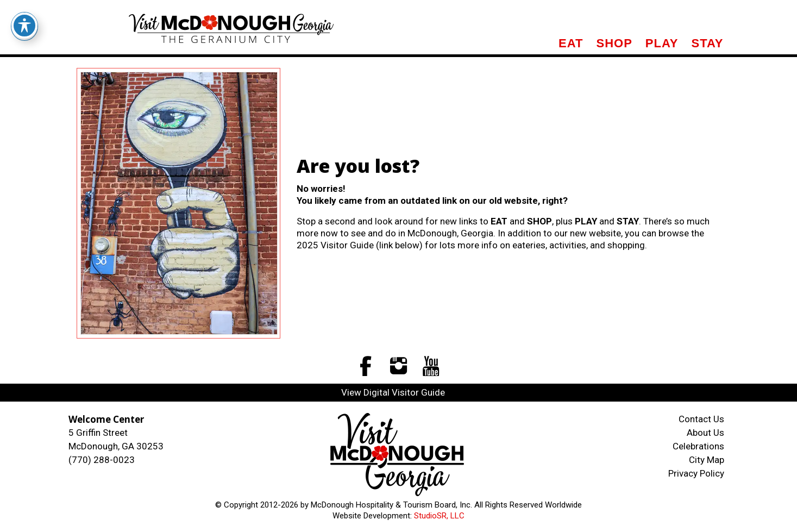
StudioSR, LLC (439, 516)
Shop (614, 43)
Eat (571, 43)
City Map (707, 460)
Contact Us (701, 419)
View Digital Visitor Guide (393, 392)
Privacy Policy (696, 473)
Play (662, 43)
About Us (705, 433)
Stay (707, 43)
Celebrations (698, 446)
